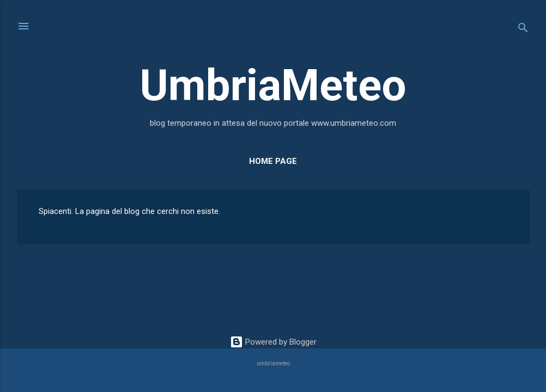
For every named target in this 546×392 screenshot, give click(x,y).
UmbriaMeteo (273, 85)
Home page (273, 161)
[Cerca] (523, 30)
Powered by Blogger (273, 342)
